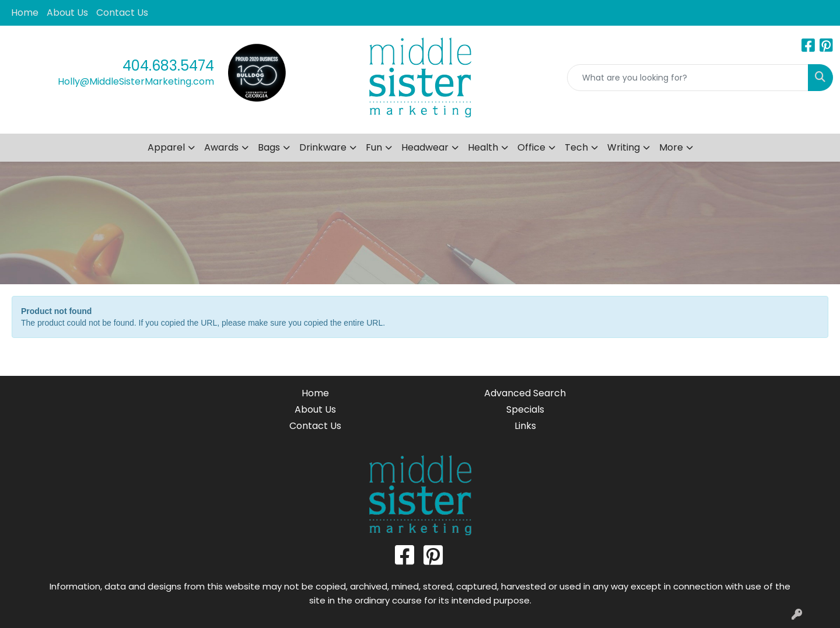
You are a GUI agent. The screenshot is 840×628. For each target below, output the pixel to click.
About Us (67, 13)
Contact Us (122, 13)
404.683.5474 (168, 66)
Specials (525, 409)
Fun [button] (374, 147)
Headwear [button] (425, 147)
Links (525, 426)
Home (25, 13)
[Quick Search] (688, 78)
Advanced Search (525, 393)
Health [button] (483, 147)
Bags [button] (269, 147)
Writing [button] (624, 147)
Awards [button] (221, 147)
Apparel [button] (166, 147)
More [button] (671, 147)
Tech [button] (576, 147)
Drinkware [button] (323, 147)
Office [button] (531, 147)
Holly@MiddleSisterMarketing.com (136, 81)
